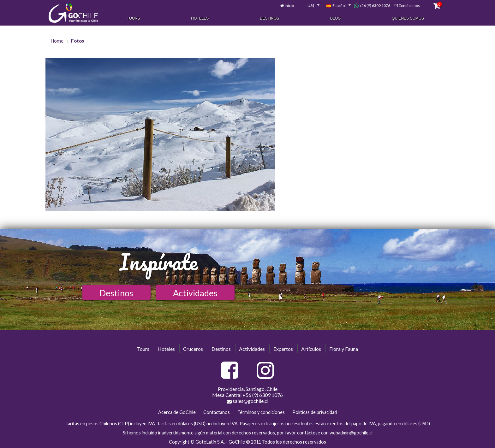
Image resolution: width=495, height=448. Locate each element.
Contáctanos (409, 6)
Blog (335, 18)
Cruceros (193, 349)
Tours (134, 18)
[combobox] (310, 6)
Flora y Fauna (344, 349)
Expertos (283, 349)
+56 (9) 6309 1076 (372, 6)
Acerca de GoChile (177, 412)
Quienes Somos (408, 18)
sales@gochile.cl (247, 401)
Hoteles (200, 18)
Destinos (269, 18)
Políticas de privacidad (315, 412)
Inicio (289, 6)
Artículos (311, 349)
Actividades (195, 293)
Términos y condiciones (261, 412)
